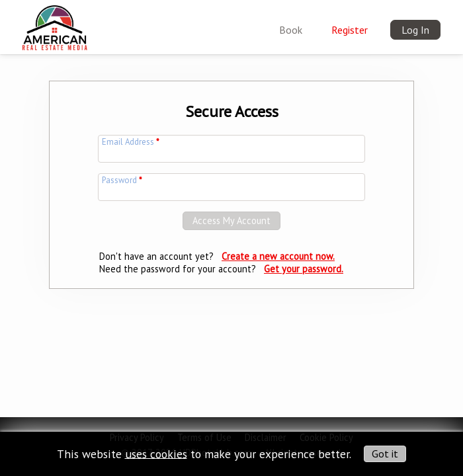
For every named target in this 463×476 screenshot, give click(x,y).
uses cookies (156, 453)
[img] (55, 24)
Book (291, 30)
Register (350, 30)
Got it (385, 454)
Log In (415, 30)
